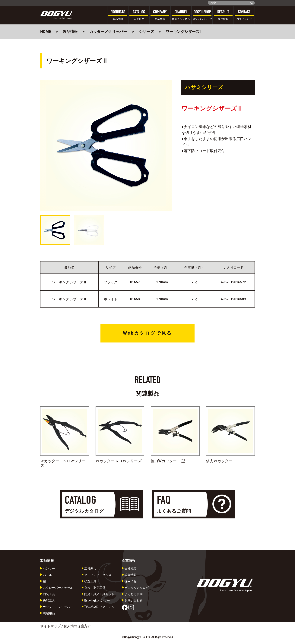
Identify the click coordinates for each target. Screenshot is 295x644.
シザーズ (146, 32)
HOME (46, 32)
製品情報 (70, 32)
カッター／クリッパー (108, 32)
